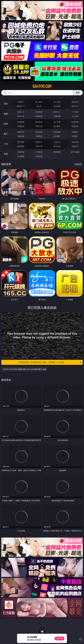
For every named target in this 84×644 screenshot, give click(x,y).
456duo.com (42, 86)
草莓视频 (57, 152)
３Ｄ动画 (75, 112)
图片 (6, 134)
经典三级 (39, 126)
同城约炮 (21, 152)
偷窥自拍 (21, 132)
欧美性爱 (75, 122)
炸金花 (39, 106)
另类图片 (75, 136)
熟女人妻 (21, 116)
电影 (6, 124)
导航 (6, 154)
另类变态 (75, 126)
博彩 (6, 104)
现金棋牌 (57, 106)
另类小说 (39, 146)
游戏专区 (75, 102)
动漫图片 (75, 132)
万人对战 (57, 102)
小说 (6, 144)
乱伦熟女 (57, 126)
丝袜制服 (39, 116)
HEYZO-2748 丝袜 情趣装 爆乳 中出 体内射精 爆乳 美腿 (24, 369)
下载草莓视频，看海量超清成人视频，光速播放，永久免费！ (50, 362)
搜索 (78, 93)
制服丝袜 (21, 126)
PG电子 (21, 102)
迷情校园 (21, 146)
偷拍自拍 (39, 122)
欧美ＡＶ (57, 112)
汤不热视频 (75, 152)
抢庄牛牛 (75, 106)
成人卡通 (57, 122)
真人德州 (39, 102)
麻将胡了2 (21, 106)
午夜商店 (39, 152)
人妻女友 (57, 142)
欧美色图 (57, 132)
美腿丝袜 (21, 136)
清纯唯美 (39, 136)
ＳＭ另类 (75, 116)
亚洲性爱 (21, 122)
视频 (6, 114)
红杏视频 (21, 156)
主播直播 (57, 116)
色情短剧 (39, 156)
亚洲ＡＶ (21, 112)
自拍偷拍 (39, 112)
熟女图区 (57, 136)
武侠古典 (75, 142)
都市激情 (21, 142)
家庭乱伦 (39, 142)
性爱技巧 (75, 146)
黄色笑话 (57, 146)
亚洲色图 (39, 132)
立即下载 (59, 638)
